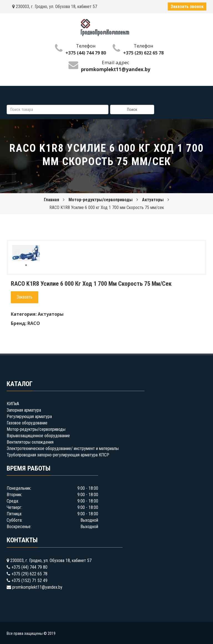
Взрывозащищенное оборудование (38, 436)
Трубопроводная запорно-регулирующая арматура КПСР (58, 455)
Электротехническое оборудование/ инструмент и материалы (63, 448)
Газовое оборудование (27, 423)
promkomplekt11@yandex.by (37, 587)
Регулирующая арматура (29, 417)
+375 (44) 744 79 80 (86, 53)
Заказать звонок (187, 7)
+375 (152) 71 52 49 (29, 580)
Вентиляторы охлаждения (30, 442)
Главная (51, 200)
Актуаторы (153, 200)
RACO (34, 323)
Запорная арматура (24, 410)
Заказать (25, 297)
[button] (35, 250)
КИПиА (13, 404)
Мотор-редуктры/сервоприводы (101, 200)
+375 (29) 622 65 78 (143, 53)
